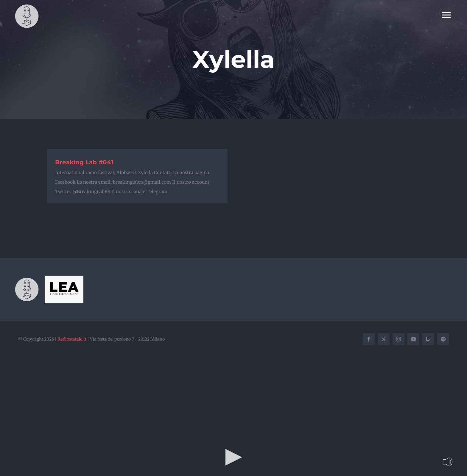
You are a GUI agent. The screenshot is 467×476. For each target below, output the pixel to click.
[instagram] (398, 339)
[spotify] (443, 339)
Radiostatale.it (72, 339)
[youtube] (413, 339)
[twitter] (384, 339)
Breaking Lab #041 (84, 162)
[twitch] (428, 339)
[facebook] (369, 339)
